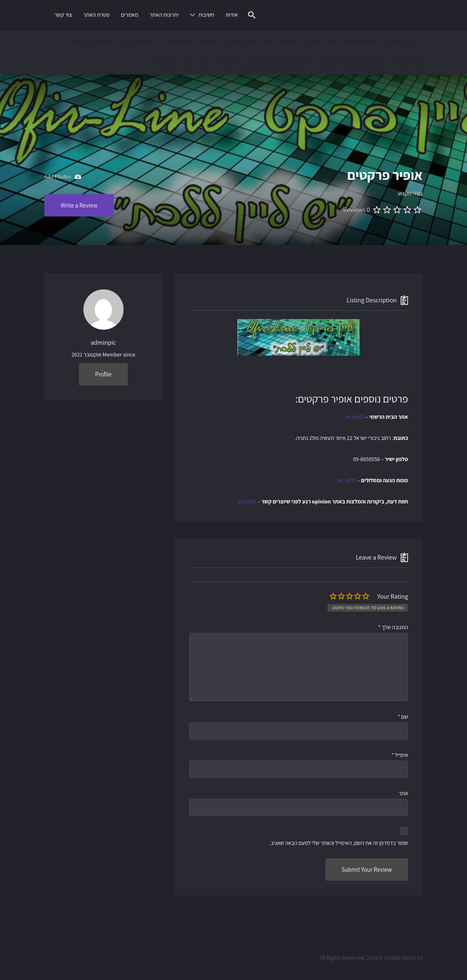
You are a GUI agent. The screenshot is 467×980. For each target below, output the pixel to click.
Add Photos (63, 177)
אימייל (400, 755)
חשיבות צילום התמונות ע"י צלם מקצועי (175, 42)
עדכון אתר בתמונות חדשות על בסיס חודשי (266, 63)
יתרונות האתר (164, 15)
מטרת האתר (97, 15)
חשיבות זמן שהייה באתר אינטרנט (262, 42)
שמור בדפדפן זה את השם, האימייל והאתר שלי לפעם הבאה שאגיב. (339, 843)
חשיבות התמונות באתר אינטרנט (341, 42)
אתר (403, 793)
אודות (231, 15)
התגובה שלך (393, 627)
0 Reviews (357, 210)
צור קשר (63, 15)
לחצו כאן (355, 417)
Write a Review (79, 205)
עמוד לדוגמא (196, 63)
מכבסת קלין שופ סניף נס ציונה (354, 63)
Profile (103, 374)
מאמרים (130, 15)
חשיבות (206, 15)
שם (403, 717)
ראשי (417, 42)
